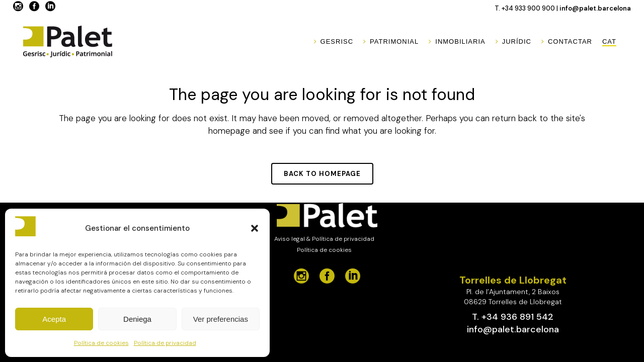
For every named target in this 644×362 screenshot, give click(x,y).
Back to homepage (322, 174)
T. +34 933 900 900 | (527, 8)
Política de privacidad (165, 343)
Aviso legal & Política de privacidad (324, 239)
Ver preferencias (221, 319)
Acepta (54, 319)
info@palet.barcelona (595, 8)
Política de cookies (101, 343)
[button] (255, 228)
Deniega (137, 319)
